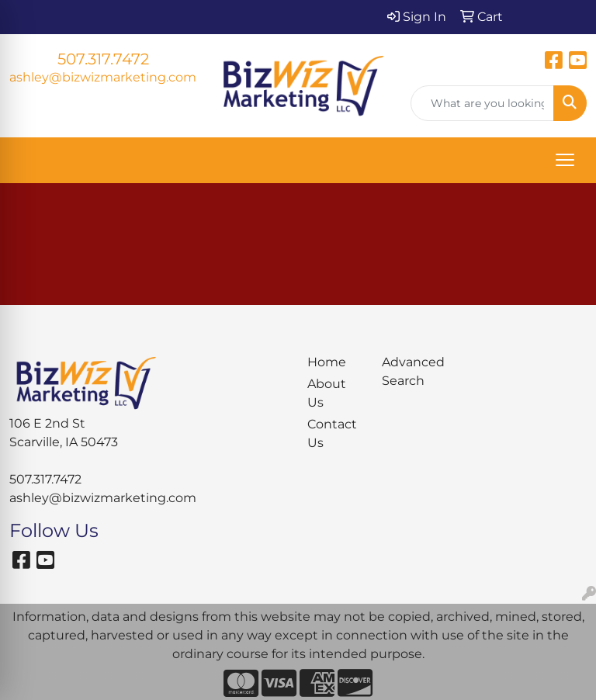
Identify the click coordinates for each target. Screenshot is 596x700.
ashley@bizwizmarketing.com (103, 77)
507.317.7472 (103, 59)
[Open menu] (565, 160)
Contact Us (332, 433)
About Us (327, 393)
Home (327, 362)
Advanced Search (410, 371)
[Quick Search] (483, 103)
